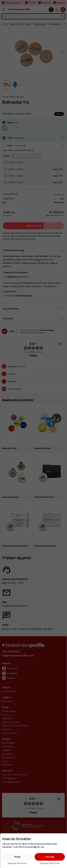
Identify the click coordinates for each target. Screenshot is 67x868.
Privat (17, 857)
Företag (50, 857)
